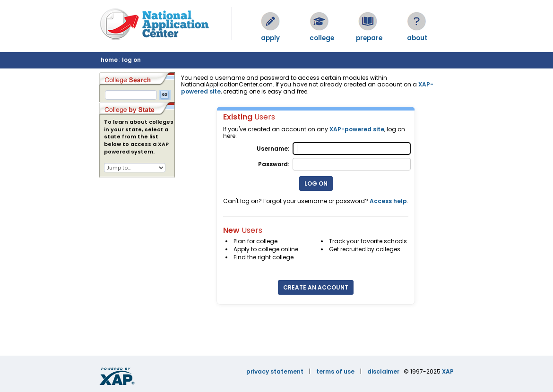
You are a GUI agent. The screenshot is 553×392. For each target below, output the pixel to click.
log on (131, 60)
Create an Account (316, 287)
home (109, 60)
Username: (273, 149)
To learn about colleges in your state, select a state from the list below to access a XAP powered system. (139, 137)
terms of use (335, 371)
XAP (448, 371)
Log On (316, 183)
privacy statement (275, 371)
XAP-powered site (357, 129)
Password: (274, 164)
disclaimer (383, 371)
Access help (388, 201)
